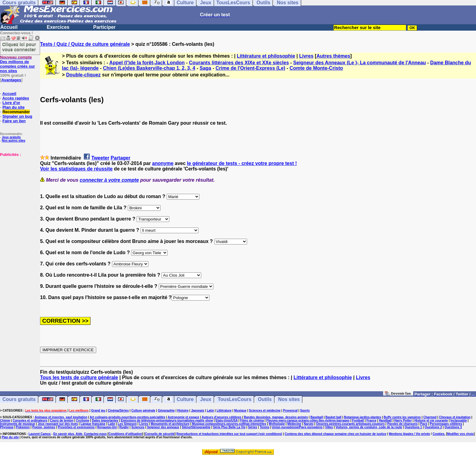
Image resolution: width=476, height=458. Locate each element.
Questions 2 (433, 427)
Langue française (93, 424)
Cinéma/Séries (118, 411)
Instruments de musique (18, 424)
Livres (306, 56)
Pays (424, 424)
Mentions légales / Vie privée (410, 434)
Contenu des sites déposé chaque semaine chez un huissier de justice (336, 434)
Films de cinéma (252, 421)
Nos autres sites (14, 141)
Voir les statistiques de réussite (76, 169)
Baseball (317, 417)
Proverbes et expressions (76, 427)
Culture (185, 399)
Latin (210, 411)
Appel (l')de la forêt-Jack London (147, 63)
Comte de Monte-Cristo (316, 68)
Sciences (138, 427)
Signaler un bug (17, 116)
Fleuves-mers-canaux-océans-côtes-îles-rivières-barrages (308, 421)
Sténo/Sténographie (196, 427)
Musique (240, 411)
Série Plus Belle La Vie (229, 427)
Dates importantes (105, 421)
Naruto (309, 424)
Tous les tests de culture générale (79, 377)
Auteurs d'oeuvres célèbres (221, 417)
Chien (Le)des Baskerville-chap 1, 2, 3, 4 (149, 68)
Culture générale (143, 411)
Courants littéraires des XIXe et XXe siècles (239, 63)
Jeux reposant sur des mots (58, 424)
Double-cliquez (83, 75)
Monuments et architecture (170, 424)
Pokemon (23, 427)
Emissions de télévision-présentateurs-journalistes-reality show (167, 421)
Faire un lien (14, 121)
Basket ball (333, 417)
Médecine (294, 424)
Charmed (430, 417)
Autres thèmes (333, 56)
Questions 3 (453, 427)
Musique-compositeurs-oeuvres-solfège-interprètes (229, 424)
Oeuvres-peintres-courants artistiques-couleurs (350, 424)
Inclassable (459, 421)
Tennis (264, 427)
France (371, 421)
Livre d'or (11, 103)
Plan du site (14, 107)
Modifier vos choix (461, 434)
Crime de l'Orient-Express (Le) (250, 68)
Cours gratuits (19, 399)
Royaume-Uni (107, 427)
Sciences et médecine (265, 411)
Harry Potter (403, 421)
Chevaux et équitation (455, 417)
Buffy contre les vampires (402, 417)
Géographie (166, 411)
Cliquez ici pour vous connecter (19, 47)
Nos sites (289, 399)
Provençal (290, 411)
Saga (205, 68)
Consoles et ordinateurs (30, 421)
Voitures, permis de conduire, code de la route (369, 427)
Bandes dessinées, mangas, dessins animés (276, 417)
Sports (305, 411)
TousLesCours (235, 399)
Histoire (183, 411)
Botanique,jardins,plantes (362, 417)
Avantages (11, 80)
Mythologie (277, 424)
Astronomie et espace (183, 417)
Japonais (197, 411)
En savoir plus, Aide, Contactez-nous (80, 434)
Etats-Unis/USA (227, 421)
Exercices (58, 27)
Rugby (124, 427)
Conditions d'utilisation (126, 434)
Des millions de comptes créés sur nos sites (17, 64)
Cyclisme (83, 421)
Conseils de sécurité (160, 434)
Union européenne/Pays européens (297, 427)
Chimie (5, 421)
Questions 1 (413, 427)
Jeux (206, 399)
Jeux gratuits (11, 137)
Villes (329, 427)
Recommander (16, 112)
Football (358, 421)
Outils (265, 399)
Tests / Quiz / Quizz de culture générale (85, 44)
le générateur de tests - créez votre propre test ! (242, 163)
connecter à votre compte (109, 180)
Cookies (439, 434)
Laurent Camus (40, 434)
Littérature (224, 411)
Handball (385, 421)
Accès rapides (15, 98)
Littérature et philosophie (266, 56)
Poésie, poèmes (44, 427)
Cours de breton (62, 421)
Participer (104, 27)
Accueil (9, 27)
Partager (121, 158)
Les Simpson (127, 424)
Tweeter (100, 158)
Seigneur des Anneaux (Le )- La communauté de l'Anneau (360, 63)
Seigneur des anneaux (163, 427)
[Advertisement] (18, 187)
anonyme (163, 163)
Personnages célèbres (446, 424)
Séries (253, 427)
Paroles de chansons (403, 424)
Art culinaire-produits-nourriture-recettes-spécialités (128, 417)
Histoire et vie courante (431, 421)
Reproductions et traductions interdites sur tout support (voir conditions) (229, 434)
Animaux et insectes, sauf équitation (61, 417)
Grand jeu (98, 411)
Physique (7, 427)
